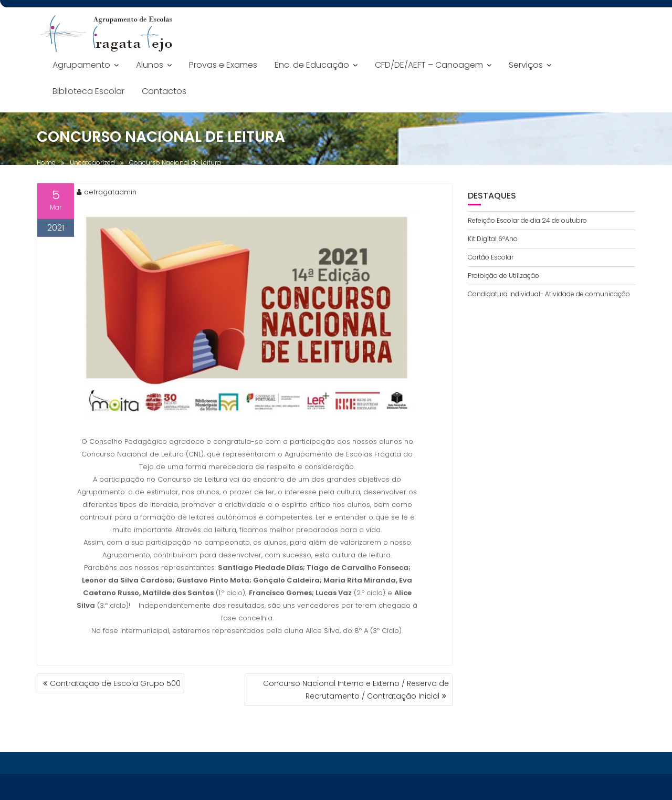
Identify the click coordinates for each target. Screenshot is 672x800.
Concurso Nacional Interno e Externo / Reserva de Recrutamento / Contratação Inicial (356, 690)
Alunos (150, 65)
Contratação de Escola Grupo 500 (115, 683)
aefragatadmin (107, 193)
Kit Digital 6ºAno (493, 239)
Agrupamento (81, 65)
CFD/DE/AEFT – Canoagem (429, 65)
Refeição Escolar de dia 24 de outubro (527, 220)
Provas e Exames (223, 65)
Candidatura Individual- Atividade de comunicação (549, 294)
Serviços (526, 65)
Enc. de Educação (312, 65)
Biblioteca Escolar (88, 91)
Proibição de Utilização (503, 276)
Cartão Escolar (491, 257)
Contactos (164, 91)
